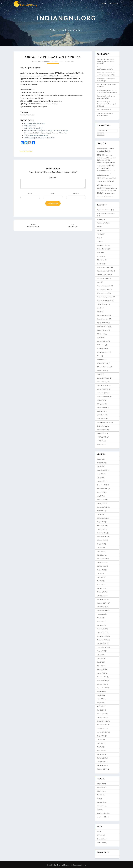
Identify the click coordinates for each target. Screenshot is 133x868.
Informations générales (105, 297)
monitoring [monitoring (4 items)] (101, 171)
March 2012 (101, 555)
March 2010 (101, 625)
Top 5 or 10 (101, 400)
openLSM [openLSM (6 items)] (101, 178)
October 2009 (101, 644)
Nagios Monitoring (103, 326)
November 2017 (102, 485)
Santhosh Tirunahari (42, 61)
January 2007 (101, 762)
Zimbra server (102, 419)
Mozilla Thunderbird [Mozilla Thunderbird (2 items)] (109, 171)
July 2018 (100, 477)
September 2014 (102, 518)
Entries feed (101, 835)
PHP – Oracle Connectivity (33, 128)
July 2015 (100, 514)
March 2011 (101, 588)
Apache (100, 219)
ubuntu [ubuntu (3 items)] (114, 191)
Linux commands (103, 315)
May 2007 (100, 747)
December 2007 (102, 721)
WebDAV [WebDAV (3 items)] (106, 196)
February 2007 (102, 758)
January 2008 (101, 717)
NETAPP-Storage (103, 330)
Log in (99, 831)
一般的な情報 (102, 437)
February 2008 (102, 714)
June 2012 (100, 551)
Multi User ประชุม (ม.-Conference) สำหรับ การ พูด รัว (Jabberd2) (107, 104)
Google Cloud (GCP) (103, 275)
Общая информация (104, 422)
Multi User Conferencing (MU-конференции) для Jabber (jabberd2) (107, 61)
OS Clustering (102, 345)
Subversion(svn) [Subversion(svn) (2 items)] (108, 191)
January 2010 (101, 632)
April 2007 (100, 751)
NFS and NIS (101, 334)
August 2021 (101, 463)
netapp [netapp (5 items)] (100, 175)
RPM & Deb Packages (104, 367)
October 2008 (101, 684)
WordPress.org (102, 843)
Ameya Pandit (102, 784)
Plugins (100, 798)
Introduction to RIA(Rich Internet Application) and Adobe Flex (45, 133)
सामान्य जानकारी (102, 430)
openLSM (100, 337)
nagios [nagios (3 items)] (111, 173)
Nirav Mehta (101, 795)
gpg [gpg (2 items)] (105, 158)
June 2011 (100, 577)
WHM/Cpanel (101, 415)
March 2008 (101, 710)
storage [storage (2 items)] (103, 191)
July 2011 (100, 573)
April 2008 (100, 706)
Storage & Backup (103, 389)
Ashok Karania (102, 787)
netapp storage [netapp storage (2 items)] (106, 175)
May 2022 (100, 459)
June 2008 (100, 699)
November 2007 (102, 725)
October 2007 (101, 728)
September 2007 (102, 732)
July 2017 (100, 496)
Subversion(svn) (102, 393)
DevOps (100, 252)
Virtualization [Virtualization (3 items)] (112, 193)
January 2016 (101, 503)
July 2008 (100, 695)
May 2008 (100, 703)
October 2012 (101, 540)
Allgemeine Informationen (106, 214)
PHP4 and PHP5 (30, 126)
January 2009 (101, 673)
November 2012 (102, 536)
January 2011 (101, 596)
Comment (53, 177)
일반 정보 (100, 444)
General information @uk (105, 271)
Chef (99, 238)
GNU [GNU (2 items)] (103, 158)
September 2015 (102, 507)
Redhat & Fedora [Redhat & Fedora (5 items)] (103, 188)
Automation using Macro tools (35, 123)
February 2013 (102, 525)
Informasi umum (103, 293)
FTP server (101, 264)
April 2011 (100, 584)
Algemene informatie (104, 210)
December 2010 (102, 599)
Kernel (99, 312)
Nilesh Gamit (101, 791)
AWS (99, 227)
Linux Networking (103, 319)
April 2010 (100, 621)
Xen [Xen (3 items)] (110, 196)
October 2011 (101, 566)
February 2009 (102, 669)
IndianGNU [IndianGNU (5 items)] (106, 160)
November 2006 (102, 769)
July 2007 (100, 740)
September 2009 (102, 647)
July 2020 (100, 466)
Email (53, 193)
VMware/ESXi (101, 411)
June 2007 (100, 743)
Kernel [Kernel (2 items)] (110, 163)
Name (30, 193)
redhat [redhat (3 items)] (110, 185)
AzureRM (100, 234)
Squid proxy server (103, 385)
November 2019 (102, 470)
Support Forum (102, 806)
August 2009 (101, 651)
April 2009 (100, 666)
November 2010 (102, 603)
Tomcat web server (103, 396)
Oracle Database (26, 151)
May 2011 (100, 581)
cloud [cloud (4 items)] (99, 152)
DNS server (101, 256)
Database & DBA (102, 245)
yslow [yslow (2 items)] (112, 196)
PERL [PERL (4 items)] (104, 182)
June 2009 (100, 658)
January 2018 (101, 481)
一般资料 (100, 441)
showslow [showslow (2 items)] (112, 188)
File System (101, 260)
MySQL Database (102, 323)
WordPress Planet (103, 817)
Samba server (101, 371)
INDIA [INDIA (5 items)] (99, 160)
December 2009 (102, 636)
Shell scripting (102, 382)
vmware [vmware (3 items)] (101, 196)
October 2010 (101, 607)
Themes (100, 809)
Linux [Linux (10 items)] (112, 165)
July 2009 (100, 655)
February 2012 (102, 559)
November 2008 (102, 680)
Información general (104, 286)
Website (76, 193)
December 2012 (102, 533)
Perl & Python (102, 348)
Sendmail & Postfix (103, 378)
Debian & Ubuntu (103, 249)
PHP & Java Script (103, 352)
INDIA (99, 282)
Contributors (113, 3)
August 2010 (101, 614)
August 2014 (101, 522)
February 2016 (102, 500)
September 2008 (102, 688)
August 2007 (101, 736)
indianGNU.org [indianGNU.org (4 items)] (102, 162)
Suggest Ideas (102, 802)
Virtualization (102, 408)
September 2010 (102, 610)
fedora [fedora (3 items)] (107, 155)
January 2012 (101, 562)
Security (100, 374)
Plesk (99, 356)
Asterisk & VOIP (102, 223)
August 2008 (101, 692)
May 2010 (100, 618)
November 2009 (102, 640)
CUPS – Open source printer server (36, 135)
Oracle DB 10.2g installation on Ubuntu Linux (39, 138)
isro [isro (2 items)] (108, 163)
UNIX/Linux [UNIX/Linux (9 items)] (103, 193)
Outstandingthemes (79, 865)
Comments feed (102, 839)
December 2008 (102, 677)
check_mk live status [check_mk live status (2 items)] (109, 149)
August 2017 (101, 492)
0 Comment (70, 61)
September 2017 (102, 489)
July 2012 (100, 548)
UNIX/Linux (101, 404)
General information (104, 267)
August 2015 (101, 511)
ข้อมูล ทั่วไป (101, 433)
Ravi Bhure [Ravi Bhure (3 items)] (105, 185)
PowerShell (101, 360)
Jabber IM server (102, 304)
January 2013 (101, 529)
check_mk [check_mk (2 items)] (103, 149)
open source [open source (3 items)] (109, 178)
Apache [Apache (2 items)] (99, 149)
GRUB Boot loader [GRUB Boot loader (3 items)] (111, 158)
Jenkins (100, 308)
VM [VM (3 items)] (98, 196)
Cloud (99, 241)
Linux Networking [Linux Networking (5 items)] (104, 168)
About (104, 3)
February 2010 (102, 629)
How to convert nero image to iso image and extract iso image (46, 130)
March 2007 (101, 754)
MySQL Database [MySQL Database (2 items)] (105, 173)
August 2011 (101, 570)
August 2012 (101, 544)
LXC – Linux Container (104, 110)
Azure (99, 230)
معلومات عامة (104, 426)
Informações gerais (103, 289)
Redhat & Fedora (102, 363)
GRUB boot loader (103, 278)
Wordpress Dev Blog (104, 813)
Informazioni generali (104, 300)
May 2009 (100, 662)
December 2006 (102, 765)
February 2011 (102, 592)
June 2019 (100, 474)
